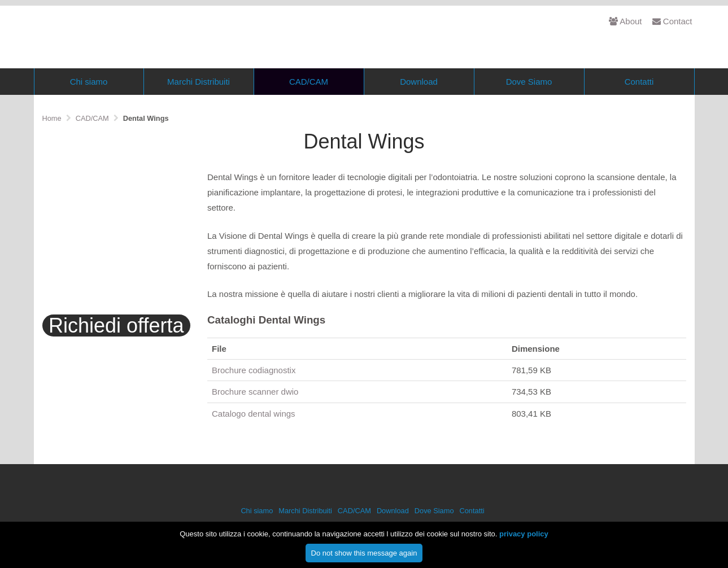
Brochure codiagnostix (254, 392)
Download (419, 102)
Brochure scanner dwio (255, 413)
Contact (672, 21)
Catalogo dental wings (254, 434)
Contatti (639, 102)
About (625, 21)
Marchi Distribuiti (199, 102)
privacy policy (524, 537)
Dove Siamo (529, 102)
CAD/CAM (309, 102)
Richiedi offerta (116, 347)
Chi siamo (89, 102)
